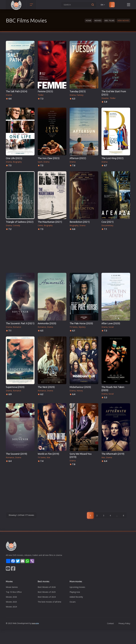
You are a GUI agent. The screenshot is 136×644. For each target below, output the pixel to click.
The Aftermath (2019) (113, 454)
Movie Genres (12, 587)
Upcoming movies (77, 587)
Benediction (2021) (80, 222)
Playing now (75, 592)
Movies (98, 20)
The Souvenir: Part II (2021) (20, 323)
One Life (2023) (14, 158)
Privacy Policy (124, 623)
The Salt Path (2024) (17, 91)
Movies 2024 (11, 607)
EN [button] (103, 5)
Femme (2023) (45, 91)
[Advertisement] (68, 251)
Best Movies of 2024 (47, 597)
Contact (110, 623)
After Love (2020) (111, 323)
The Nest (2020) (46, 387)
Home (88, 20)
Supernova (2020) (15, 387)
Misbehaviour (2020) (80, 387)
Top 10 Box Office (14, 592)
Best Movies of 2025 (47, 592)
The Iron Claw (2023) (49, 158)
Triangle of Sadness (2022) (20, 222)
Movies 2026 (11, 597)
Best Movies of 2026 (47, 587)
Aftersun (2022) (78, 158)
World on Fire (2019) (48, 454)
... (117, 515)
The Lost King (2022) (112, 158)
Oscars (73, 602)
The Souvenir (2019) (16, 454)
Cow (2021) (108, 222)
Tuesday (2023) (78, 91)
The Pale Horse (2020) (81, 323)
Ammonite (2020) (47, 323)
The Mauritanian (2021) (50, 222)
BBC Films (109, 20)
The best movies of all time (49, 602)
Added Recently (76, 597)
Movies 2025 (11, 602)
